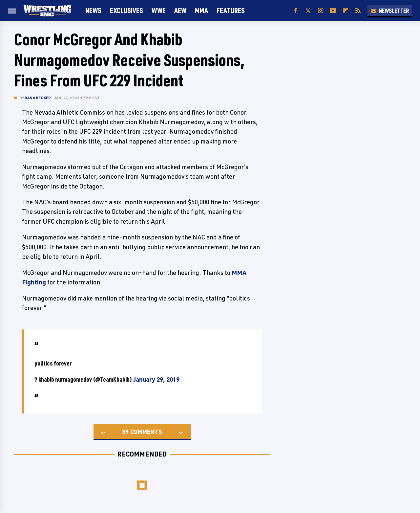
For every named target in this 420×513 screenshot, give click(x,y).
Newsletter (390, 11)
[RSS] (358, 11)
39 (125, 432)
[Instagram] (321, 11)
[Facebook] (296, 11)
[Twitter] (308, 11)
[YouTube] (333, 11)
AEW (180, 10)
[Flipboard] (346, 11)
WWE (159, 10)
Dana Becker (38, 98)
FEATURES (231, 10)
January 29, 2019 (156, 379)
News (93, 10)
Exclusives (126, 10)
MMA (201, 10)
